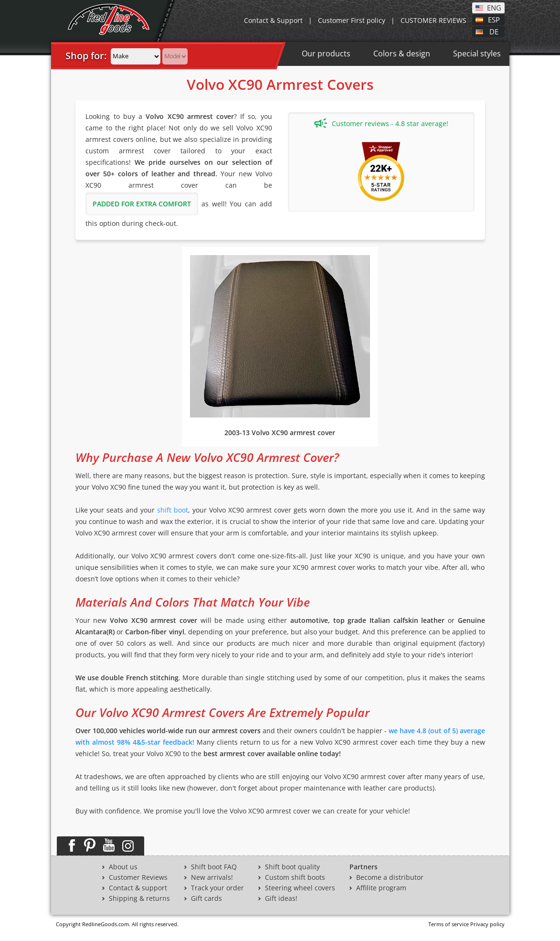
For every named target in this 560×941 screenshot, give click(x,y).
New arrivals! (212, 877)
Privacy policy (487, 924)
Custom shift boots (295, 877)
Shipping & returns (139, 898)
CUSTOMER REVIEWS (433, 20)
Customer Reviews (138, 877)
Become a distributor (390, 877)
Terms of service (449, 924)
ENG (494, 7)
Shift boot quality (292, 867)
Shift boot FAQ (214, 867)
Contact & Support (273, 20)
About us (123, 867)
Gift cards (206, 898)
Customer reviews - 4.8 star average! (381, 123)
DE (494, 31)
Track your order (217, 888)
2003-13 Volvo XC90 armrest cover (280, 433)
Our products (326, 53)
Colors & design (402, 53)
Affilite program (381, 888)
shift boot (173, 510)
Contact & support (138, 888)
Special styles (477, 53)
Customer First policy (352, 20)
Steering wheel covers (300, 888)
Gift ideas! (281, 898)
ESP (494, 19)
